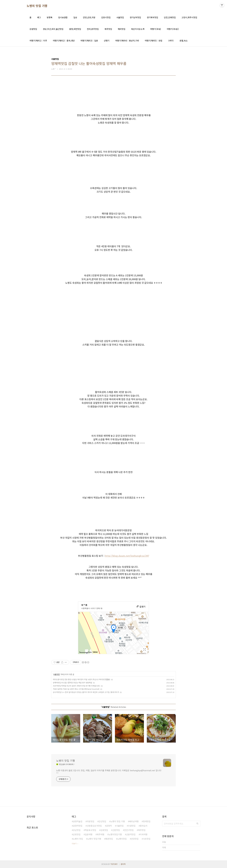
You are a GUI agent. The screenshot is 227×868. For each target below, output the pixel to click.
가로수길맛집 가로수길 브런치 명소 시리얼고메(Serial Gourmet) (76, 689)
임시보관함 (63, 17)
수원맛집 (132, 826)
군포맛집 (77, 834)
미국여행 (144, 834)
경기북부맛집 (152, 17)
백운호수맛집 (90, 830)
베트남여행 (134, 821)
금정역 (109, 826)
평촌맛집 (109, 839)
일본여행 (89, 834)
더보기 (74, 843)
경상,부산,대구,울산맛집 (53, 29)
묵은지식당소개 (138, 29)
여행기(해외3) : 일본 (89, 41)
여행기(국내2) (173, 29)
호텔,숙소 (184, 41)
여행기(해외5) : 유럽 (154, 41)
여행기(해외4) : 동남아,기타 (127, 41)
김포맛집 (104, 830)
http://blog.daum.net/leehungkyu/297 (127, 556)
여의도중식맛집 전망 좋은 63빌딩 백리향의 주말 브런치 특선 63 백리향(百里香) (82, 679)
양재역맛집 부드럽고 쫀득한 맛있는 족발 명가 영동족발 (72, 683)
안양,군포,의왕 (89, 17)
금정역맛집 (78, 826)
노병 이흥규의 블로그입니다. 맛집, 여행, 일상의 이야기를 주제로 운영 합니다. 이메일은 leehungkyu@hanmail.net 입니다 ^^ (109, 772)
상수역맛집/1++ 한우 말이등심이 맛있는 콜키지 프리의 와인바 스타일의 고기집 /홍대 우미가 (86, 692)
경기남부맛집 (135, 17)
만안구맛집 (129, 830)
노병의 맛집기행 (94, 839)
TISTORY (114, 864)
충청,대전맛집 (75, 29)
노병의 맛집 (78, 839)
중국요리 (144, 826)
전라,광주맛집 (93, 29)
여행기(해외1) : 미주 (38, 41)
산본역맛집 (131, 834)
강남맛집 (77, 830)
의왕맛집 (90, 821)
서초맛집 (147, 839)
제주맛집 (108, 29)
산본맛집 (116, 830)
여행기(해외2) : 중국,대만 (64, 41)
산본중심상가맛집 (94, 826)
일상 (75, 17)
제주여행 (100, 834)
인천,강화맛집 (170, 17)
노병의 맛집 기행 (37, 6)
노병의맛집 (122, 839)
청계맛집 (147, 821)
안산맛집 (102, 821)
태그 (39, 17)
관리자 (123, 864)
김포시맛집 (106, 17)
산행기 (107, 41)
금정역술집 (78, 821)
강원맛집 (33, 29)
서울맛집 (120, 17)
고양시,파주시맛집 (189, 17)
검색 (197, 824)
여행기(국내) (156, 29)
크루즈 (171, 41)
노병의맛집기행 (115, 834)
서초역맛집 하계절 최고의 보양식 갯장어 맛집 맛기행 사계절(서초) (76, 686)
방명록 (50, 17)
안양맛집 (135, 839)
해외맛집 (122, 29)
